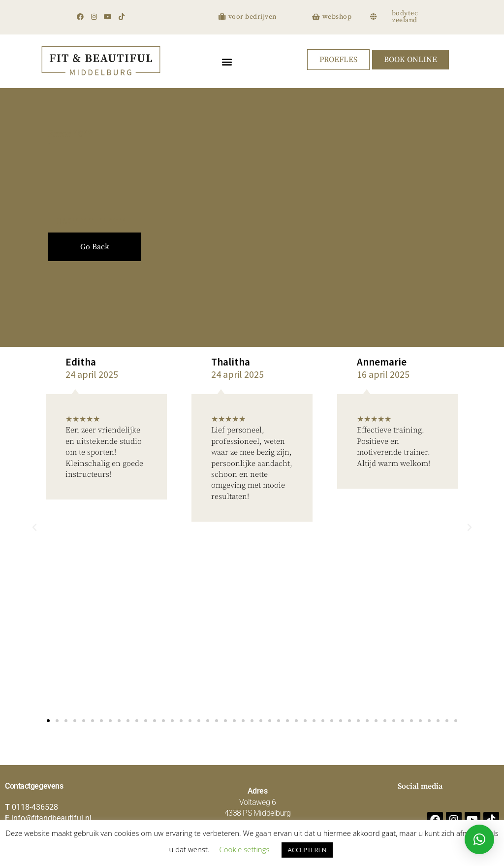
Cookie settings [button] (245, 849)
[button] (227, 61)
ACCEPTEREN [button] (307, 850)
